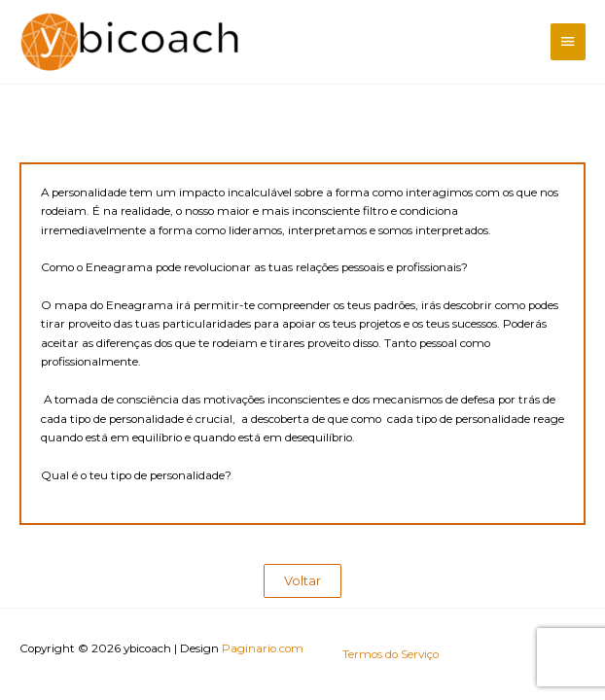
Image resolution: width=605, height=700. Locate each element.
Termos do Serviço (391, 654)
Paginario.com (263, 648)
